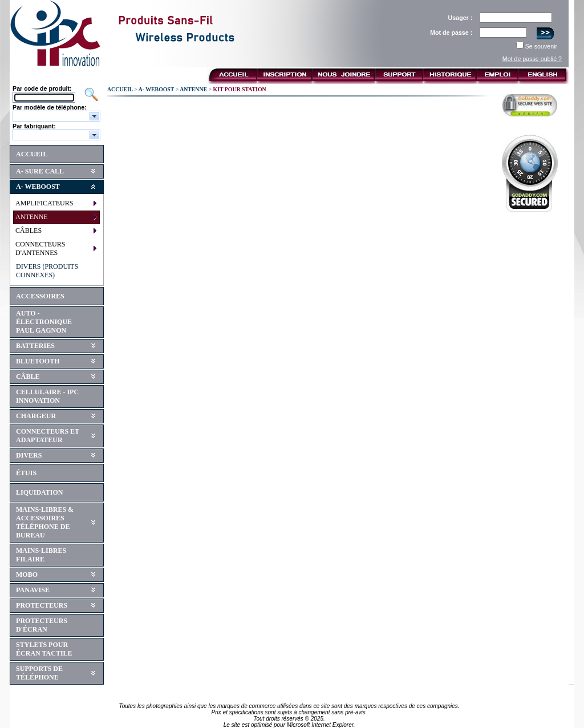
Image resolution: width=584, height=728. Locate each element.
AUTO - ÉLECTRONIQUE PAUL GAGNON (44, 322)
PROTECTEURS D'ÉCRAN (42, 625)
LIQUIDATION (39, 492)
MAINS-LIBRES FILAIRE (41, 555)
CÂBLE (28, 377)
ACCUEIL (32, 154)
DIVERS (29, 455)
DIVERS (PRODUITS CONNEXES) (47, 271)
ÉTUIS (26, 473)
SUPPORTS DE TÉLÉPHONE (39, 673)
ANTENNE (32, 217)
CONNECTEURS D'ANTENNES (40, 248)
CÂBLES (29, 230)
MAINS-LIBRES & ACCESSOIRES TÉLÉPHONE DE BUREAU (45, 522)
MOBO (27, 575)
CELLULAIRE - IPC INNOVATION (47, 396)
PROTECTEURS (42, 605)
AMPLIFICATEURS (44, 203)
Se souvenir (541, 46)
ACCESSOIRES (40, 296)
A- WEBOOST (38, 187)
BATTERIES (35, 346)
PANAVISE (33, 590)
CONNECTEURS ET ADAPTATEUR (48, 436)
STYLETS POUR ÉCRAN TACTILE (44, 649)
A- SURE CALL (40, 171)
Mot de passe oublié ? (532, 59)
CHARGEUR (36, 416)
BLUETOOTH (38, 361)
